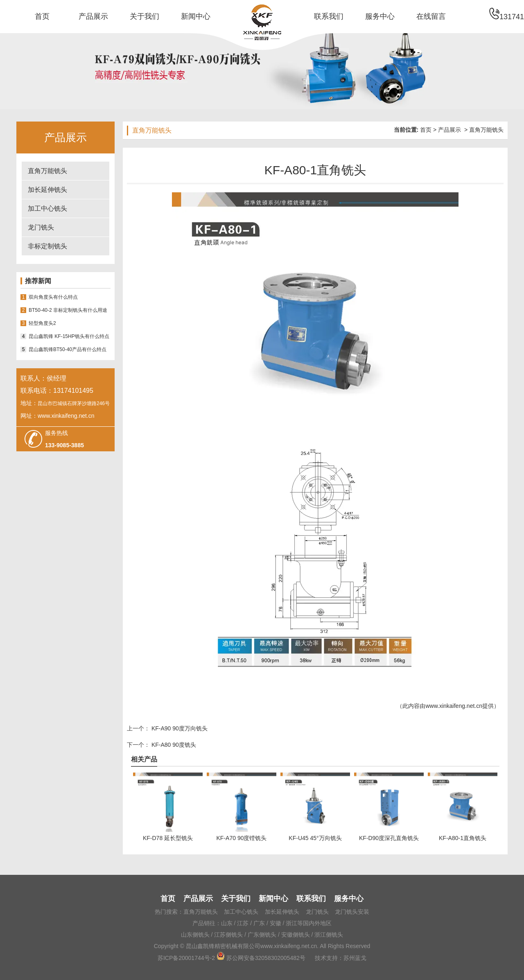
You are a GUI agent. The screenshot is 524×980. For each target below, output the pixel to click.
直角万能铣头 (47, 171)
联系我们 (329, 16)
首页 (42, 16)
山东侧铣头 (195, 935)
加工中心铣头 (47, 208)
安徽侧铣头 (296, 935)
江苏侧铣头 (228, 935)
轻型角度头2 (42, 323)
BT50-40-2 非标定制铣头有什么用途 (68, 310)
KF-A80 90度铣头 (173, 745)
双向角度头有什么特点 (53, 297)
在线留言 (431, 16)
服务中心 (380, 16)
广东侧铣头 (262, 935)
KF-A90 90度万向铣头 (179, 728)
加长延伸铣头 (47, 190)
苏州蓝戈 (355, 958)
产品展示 (93, 16)
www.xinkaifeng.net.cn (454, 706)
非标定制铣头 (47, 246)
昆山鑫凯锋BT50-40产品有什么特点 (68, 349)
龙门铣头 (41, 227)
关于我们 (145, 16)
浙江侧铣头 (329, 935)
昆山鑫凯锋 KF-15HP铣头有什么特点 (69, 336)
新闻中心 (196, 16)
